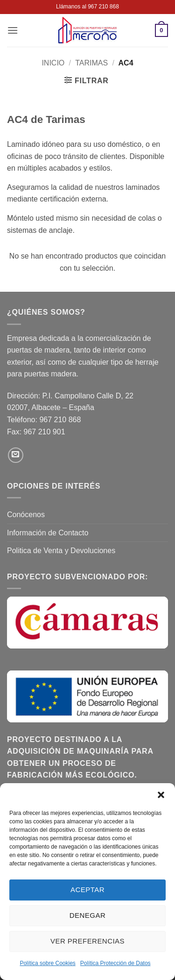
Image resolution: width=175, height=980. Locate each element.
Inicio (53, 63)
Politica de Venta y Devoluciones (61, 551)
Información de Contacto (48, 533)
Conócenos (26, 515)
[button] (161, 795)
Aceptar (87, 890)
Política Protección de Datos (115, 963)
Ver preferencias (87, 941)
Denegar (87, 915)
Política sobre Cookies (47, 963)
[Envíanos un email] (16, 455)
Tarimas (91, 63)
